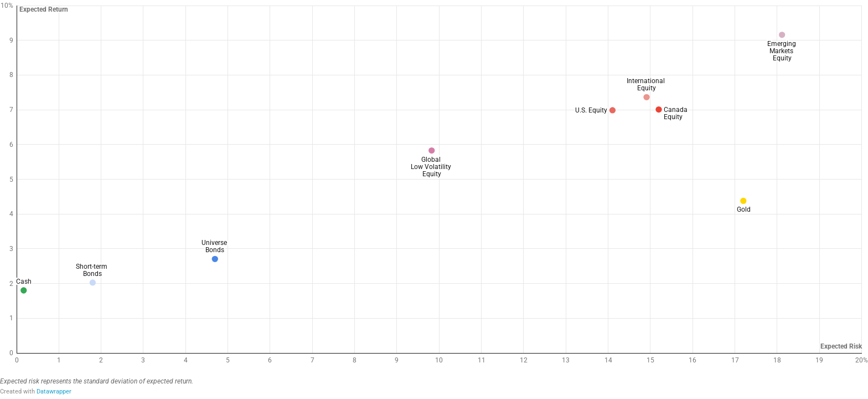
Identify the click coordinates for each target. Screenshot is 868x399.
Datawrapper (54, 392)
